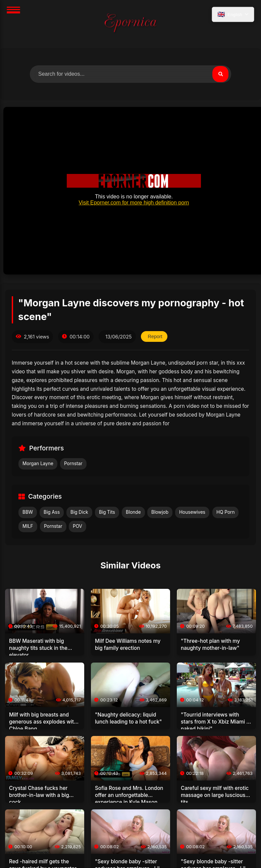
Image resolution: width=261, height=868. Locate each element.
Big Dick (79, 512)
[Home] (130, 24)
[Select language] (233, 14)
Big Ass (52, 512)
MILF (28, 526)
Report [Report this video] (155, 336)
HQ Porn (225, 512)
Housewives (192, 512)
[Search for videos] (130, 74)
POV (77, 526)
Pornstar (73, 463)
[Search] (220, 74)
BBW (28, 512)
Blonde (133, 512)
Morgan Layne (38, 463)
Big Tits (107, 512)
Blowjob (160, 512)
